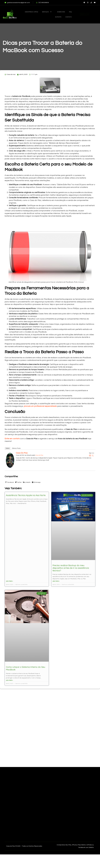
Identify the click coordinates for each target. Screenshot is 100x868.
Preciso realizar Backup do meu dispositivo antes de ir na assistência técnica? (71, 568)
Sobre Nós (54, 12)
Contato (68, 17)
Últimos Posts (16, 448)
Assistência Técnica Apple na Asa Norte (26, 495)
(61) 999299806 (43, 3)
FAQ (61, 12)
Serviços (42, 12)
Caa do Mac (39, 455)
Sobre (8, 448)
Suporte (68, 12)
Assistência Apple (28, 12)
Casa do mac (22, 453)
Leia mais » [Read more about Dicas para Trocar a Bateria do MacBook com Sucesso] (9, 581)
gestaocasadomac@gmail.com (17, 3)
